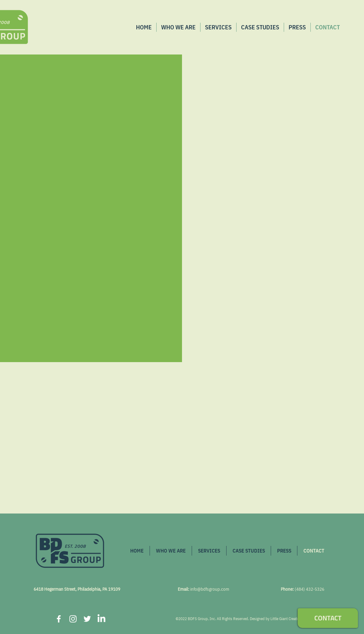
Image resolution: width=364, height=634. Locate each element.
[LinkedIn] (101, 619)
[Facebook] (59, 619)
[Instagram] (73, 619)
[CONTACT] (328, 618)
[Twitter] (87, 619)
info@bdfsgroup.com (210, 589)
